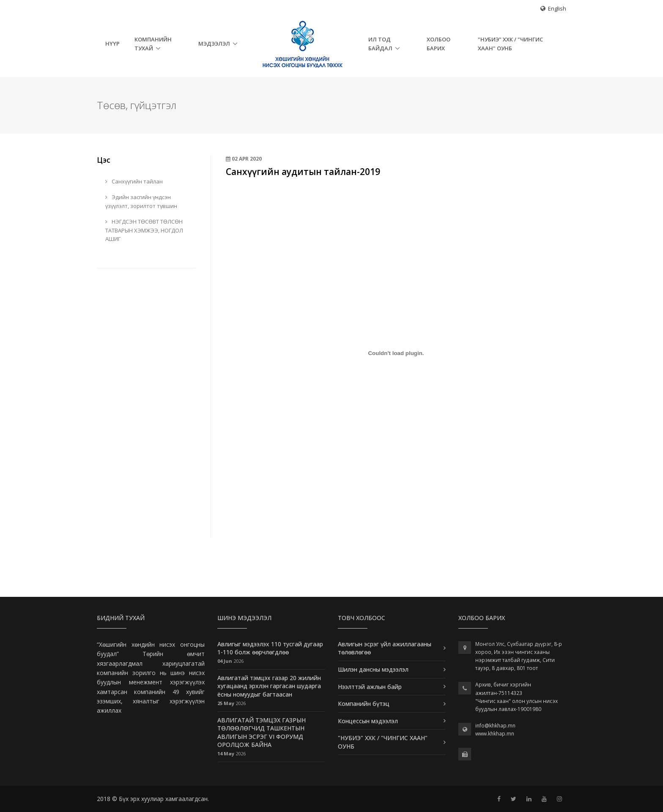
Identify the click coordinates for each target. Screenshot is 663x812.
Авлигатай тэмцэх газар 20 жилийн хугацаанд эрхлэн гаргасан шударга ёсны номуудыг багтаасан (269, 686)
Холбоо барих (438, 44)
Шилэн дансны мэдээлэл (373, 669)
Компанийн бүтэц (364, 704)
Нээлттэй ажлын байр (370, 687)
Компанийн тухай (153, 44)
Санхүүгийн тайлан (134, 181)
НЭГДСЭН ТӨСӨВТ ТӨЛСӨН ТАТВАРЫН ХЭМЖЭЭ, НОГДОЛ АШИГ (144, 230)
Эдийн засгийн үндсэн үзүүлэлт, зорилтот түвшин (141, 201)
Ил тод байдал (380, 44)
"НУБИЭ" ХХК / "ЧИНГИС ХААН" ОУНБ (510, 44)
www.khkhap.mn (495, 734)
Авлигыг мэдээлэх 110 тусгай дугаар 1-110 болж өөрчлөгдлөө (270, 648)
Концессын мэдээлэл (368, 721)
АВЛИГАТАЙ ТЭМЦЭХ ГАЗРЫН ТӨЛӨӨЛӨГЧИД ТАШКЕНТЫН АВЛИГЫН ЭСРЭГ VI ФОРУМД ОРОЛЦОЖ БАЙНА (262, 733)
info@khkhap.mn (495, 726)
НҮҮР (112, 44)
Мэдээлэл (214, 44)
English (557, 8)
